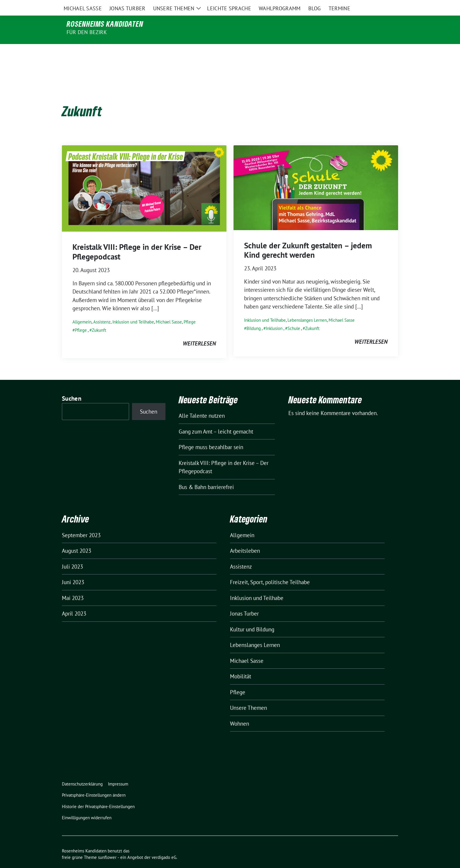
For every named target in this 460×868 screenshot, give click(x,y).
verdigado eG (164, 845)
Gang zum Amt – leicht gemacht (216, 419)
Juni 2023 (73, 570)
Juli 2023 (72, 554)
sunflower (107, 845)
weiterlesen (199, 331)
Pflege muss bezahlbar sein (211, 435)
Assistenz (102, 310)
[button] (95, 783)
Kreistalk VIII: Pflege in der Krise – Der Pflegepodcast (137, 239)
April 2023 (74, 601)
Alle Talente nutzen (202, 403)
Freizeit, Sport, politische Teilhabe (270, 570)
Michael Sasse (169, 310)
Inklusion (274, 316)
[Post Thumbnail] (144, 176)
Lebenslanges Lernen (307, 308)
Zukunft (99, 318)
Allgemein (82, 310)
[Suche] (379, 6)
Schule (294, 316)
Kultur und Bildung (252, 617)
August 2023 (77, 538)
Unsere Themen (248, 695)
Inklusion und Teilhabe (133, 310)
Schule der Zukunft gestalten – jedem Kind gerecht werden (308, 238)
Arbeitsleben (245, 538)
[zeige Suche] (388, 6)
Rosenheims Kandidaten (105, 24)
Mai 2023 (73, 586)
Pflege (190, 310)
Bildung (254, 316)
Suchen (72, 386)
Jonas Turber (244, 601)
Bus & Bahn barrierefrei (206, 475)
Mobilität (241, 664)
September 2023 (81, 523)
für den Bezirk (87, 32)
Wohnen (240, 711)
